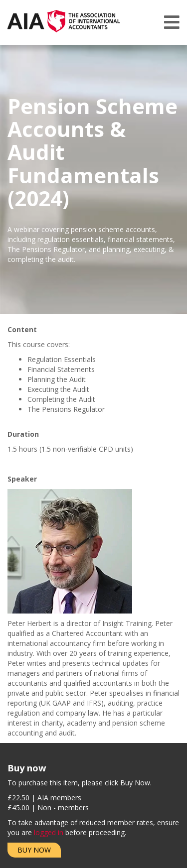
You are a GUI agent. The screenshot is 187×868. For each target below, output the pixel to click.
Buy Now (34, 850)
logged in (49, 832)
